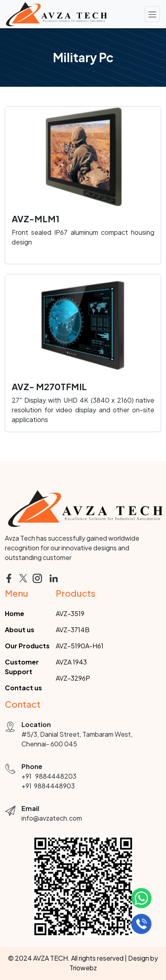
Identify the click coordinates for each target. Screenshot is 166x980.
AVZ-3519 (70, 613)
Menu (17, 593)
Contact (23, 704)
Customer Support (22, 667)
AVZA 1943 (71, 662)
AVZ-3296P (73, 678)
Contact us (23, 688)
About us (20, 630)
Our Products (27, 646)
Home (15, 613)
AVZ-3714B (73, 630)
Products (76, 593)
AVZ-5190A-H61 (80, 646)
